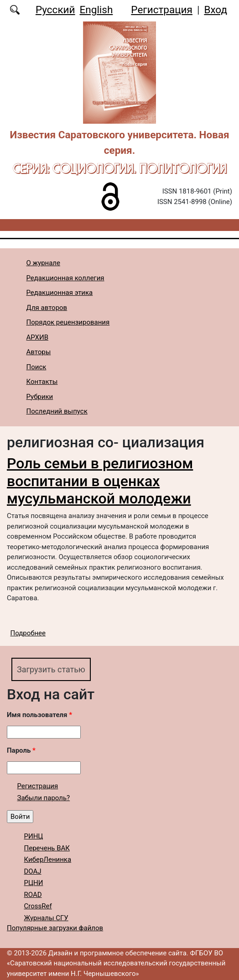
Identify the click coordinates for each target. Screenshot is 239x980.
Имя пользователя (39, 715)
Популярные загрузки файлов (55, 928)
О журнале (44, 263)
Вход (216, 10)
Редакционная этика (60, 293)
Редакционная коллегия (65, 278)
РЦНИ (34, 883)
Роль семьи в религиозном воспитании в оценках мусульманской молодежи (100, 481)
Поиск (36, 367)
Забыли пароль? (44, 798)
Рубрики (40, 397)
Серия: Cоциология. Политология (120, 168)
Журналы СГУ (46, 918)
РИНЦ (34, 836)
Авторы (39, 352)
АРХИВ (37, 337)
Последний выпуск (57, 411)
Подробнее (28, 633)
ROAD (33, 895)
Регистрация (162, 10)
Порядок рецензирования (68, 322)
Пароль (21, 750)
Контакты (42, 382)
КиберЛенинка (48, 859)
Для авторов (47, 308)
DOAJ (33, 871)
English (96, 10)
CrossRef (38, 906)
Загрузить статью (51, 669)
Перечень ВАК (47, 848)
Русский (55, 10)
